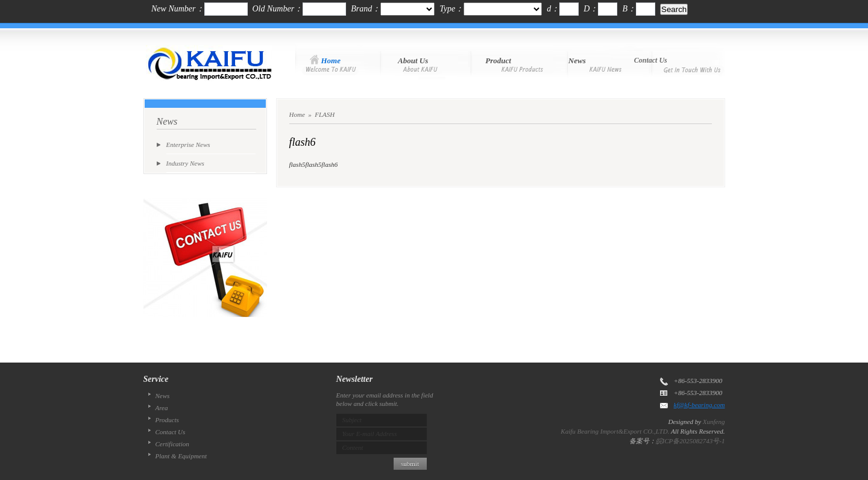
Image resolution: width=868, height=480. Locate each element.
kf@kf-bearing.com (700, 405)
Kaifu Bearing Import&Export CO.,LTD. (615, 431)
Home (297, 114)
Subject (352, 420)
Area (162, 408)
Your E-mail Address (370, 434)
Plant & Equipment (181, 456)
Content (353, 447)
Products (167, 420)
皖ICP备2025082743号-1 (690, 441)
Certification (172, 444)
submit (410, 464)
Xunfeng (714, 422)
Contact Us (171, 432)
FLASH (325, 114)
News (163, 396)
